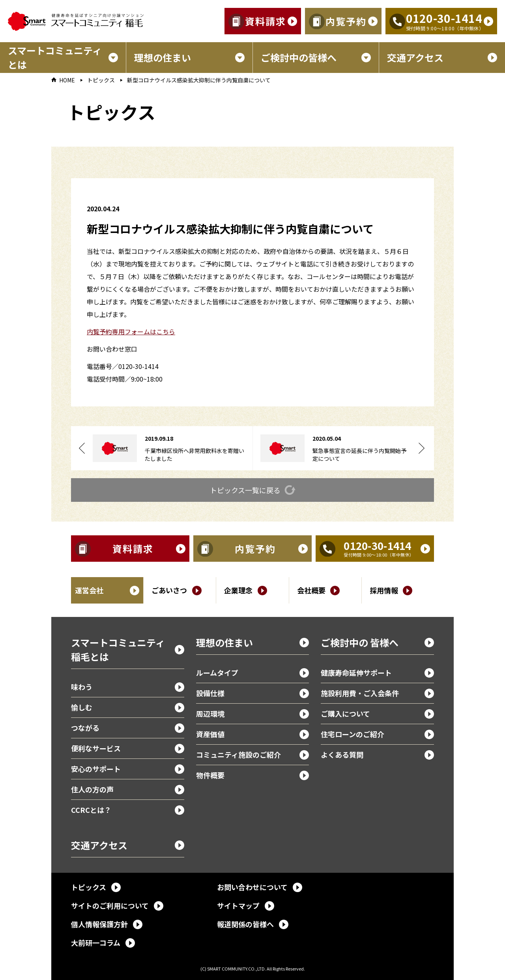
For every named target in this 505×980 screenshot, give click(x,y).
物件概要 (210, 775)
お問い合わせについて (252, 887)
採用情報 (384, 590)
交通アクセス (415, 57)
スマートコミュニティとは (55, 57)
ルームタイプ (217, 673)
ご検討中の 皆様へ (360, 642)
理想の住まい (163, 57)
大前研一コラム (96, 943)
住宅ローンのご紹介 (353, 734)
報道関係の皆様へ (245, 924)
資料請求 (266, 21)
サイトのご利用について (110, 905)
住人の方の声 (92, 789)
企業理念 (238, 590)
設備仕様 (210, 693)
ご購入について (345, 714)
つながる (85, 728)
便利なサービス (96, 748)
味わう (82, 687)
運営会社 (89, 590)
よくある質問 (342, 755)
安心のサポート (96, 769)
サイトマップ (238, 905)
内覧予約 (346, 21)
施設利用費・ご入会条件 (360, 693)
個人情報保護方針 (99, 924)
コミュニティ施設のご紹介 (238, 755)
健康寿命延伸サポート (356, 673)
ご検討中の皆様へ (299, 57)
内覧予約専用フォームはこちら (131, 332)
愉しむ (82, 707)
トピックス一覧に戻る (245, 490)
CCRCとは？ (91, 810)
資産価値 (210, 734)
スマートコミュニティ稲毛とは (118, 649)
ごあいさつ (169, 590)
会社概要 (311, 590)
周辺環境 (210, 714)
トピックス (101, 80)
